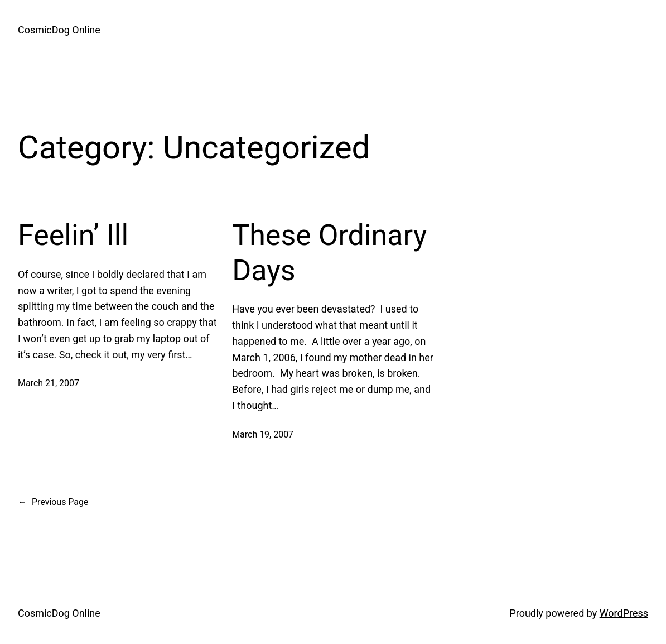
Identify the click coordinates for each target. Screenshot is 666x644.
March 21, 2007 (49, 383)
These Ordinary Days (329, 253)
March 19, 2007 (263, 434)
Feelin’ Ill (73, 235)
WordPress (624, 613)
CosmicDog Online (59, 30)
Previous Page (53, 502)
